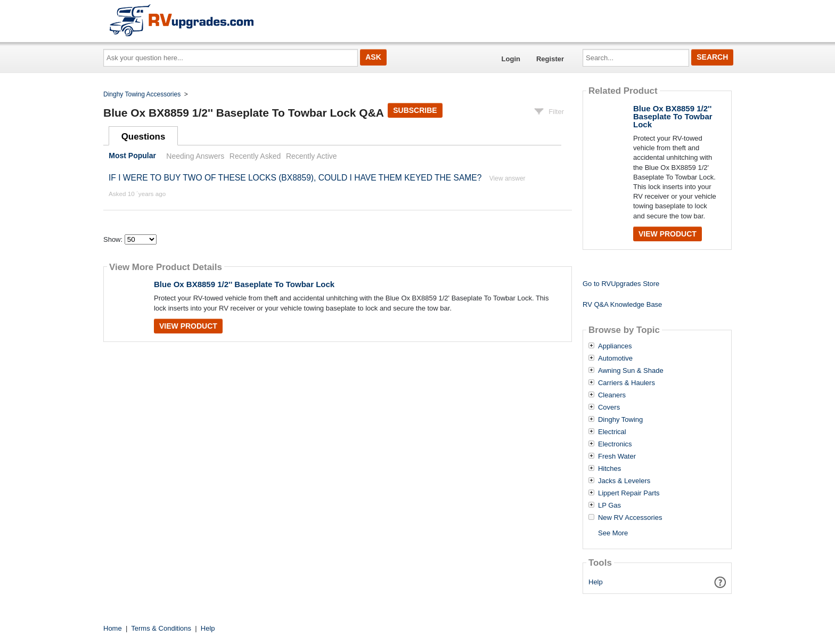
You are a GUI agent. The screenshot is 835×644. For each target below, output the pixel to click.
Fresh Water (617, 456)
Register (550, 59)
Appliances (615, 346)
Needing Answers (195, 156)
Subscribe (415, 110)
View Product (188, 326)
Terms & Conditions (161, 628)
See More (613, 533)
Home (113, 628)
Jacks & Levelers (624, 481)
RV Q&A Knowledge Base (622, 304)
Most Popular (132, 156)
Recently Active (312, 156)
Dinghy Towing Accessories (142, 94)
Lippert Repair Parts (629, 493)
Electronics (615, 444)
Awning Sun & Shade (631, 371)
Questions (144, 137)
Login (511, 59)
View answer (507, 178)
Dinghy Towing (620, 420)
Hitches (609, 469)
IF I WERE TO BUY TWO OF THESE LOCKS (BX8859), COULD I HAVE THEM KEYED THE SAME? (295, 178)
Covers (609, 407)
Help (596, 582)
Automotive (615, 358)
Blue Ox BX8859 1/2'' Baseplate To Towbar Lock (244, 284)
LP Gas (609, 506)
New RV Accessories (630, 518)
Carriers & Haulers (627, 383)
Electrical (612, 432)
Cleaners (612, 395)
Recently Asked (255, 156)
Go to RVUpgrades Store (621, 284)
